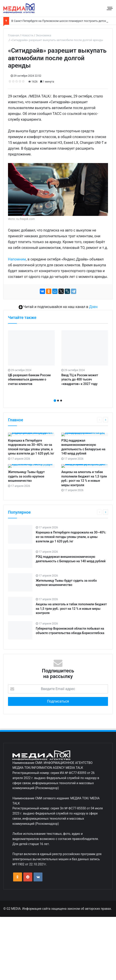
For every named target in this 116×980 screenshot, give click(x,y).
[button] (55, 401)
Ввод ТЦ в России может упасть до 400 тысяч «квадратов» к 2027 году (80, 379)
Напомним (17, 259)
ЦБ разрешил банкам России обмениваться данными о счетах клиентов (29, 379)
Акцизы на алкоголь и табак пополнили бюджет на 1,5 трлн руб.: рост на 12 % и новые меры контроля (71, 609)
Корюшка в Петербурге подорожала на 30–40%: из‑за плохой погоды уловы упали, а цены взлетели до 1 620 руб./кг (71, 537)
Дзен (93, 307)
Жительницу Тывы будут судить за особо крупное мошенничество (26, 476)
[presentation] (57, 396)
